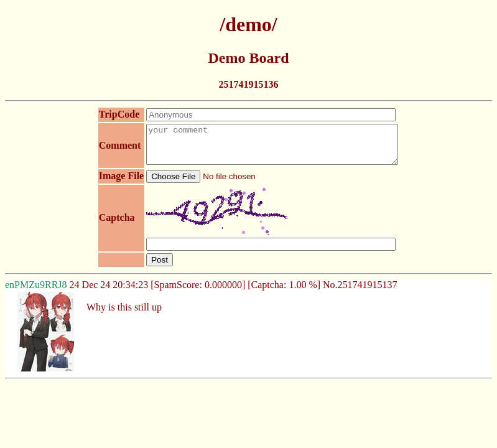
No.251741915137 (360, 292)
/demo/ (248, 24)
